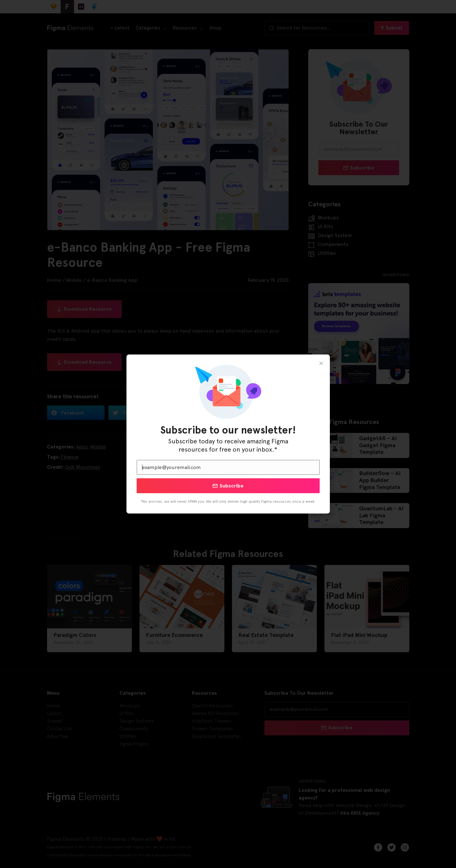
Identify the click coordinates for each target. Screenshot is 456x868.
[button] (321, 363)
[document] (228, 434)
